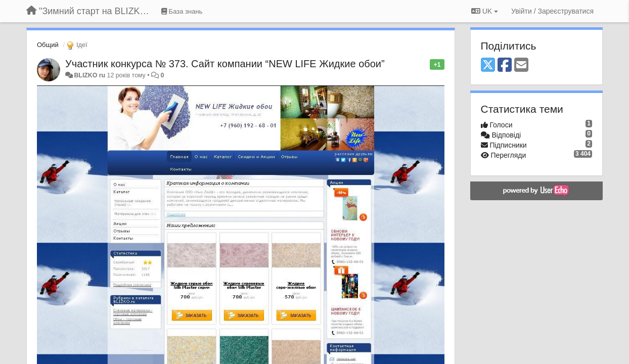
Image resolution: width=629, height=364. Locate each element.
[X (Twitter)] (488, 65)
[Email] (521, 65)
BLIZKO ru (90, 75)
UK (485, 11)
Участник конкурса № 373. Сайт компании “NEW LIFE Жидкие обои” (225, 64)
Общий (48, 45)
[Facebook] (505, 65)
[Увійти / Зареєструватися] (552, 11)
